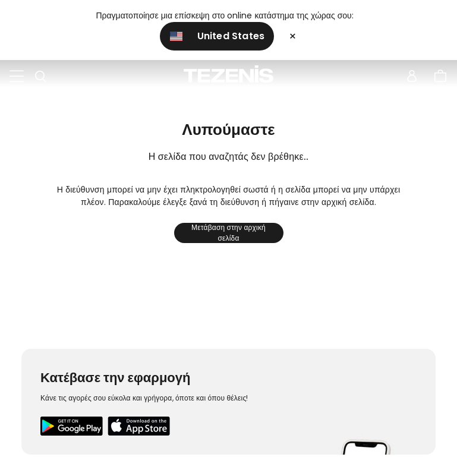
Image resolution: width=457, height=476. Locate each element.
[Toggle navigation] (17, 77)
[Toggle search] (40, 77)
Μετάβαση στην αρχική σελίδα (228, 233)
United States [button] (218, 36)
